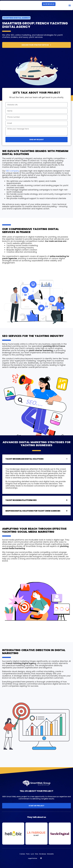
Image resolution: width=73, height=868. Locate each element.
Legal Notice (33, 858)
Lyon (32, 854)
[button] (70, 5)
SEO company (13, 171)
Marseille (50, 854)
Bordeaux (43, 854)
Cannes (22, 854)
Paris (28, 854)
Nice (37, 854)
